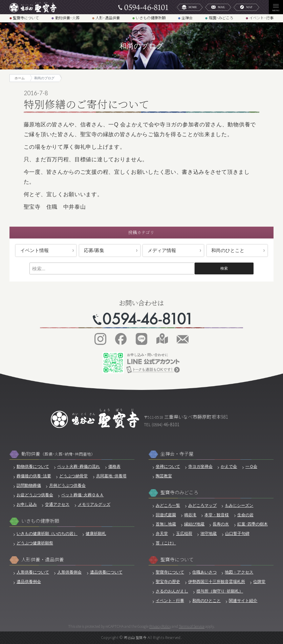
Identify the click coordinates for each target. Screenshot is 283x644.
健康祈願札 (96, 534)
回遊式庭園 (166, 515)
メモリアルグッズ (94, 504)
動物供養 (58, 454)
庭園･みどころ (221, 18)
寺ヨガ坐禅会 (200, 466)
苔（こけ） (166, 543)
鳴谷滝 (190, 515)
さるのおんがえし (172, 591)
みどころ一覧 (168, 505)
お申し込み (27, 504)
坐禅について (168, 466)
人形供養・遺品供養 (43, 559)
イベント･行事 (261, 18)
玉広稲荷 (184, 534)
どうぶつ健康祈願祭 (35, 543)
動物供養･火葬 (67, 18)
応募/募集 (94, 250)
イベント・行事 (170, 601)
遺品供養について (106, 572)
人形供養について (33, 572)
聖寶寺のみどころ (179, 492)
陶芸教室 (164, 476)
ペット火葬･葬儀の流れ (79, 466)
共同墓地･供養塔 (111, 476)
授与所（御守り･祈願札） (220, 591)
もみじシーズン (239, 505)
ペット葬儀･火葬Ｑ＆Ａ (82, 495)
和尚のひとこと (228, 250)
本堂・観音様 (217, 515)
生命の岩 (245, 515)
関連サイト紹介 (243, 601)
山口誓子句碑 (237, 534)
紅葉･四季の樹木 (253, 524)
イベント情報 (35, 250)
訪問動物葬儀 (29, 485)
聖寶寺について (26, 18)
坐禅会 (187, 18)
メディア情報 (162, 250)
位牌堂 (259, 582)
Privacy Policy (160, 626)
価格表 (114, 466)
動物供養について (33, 466)
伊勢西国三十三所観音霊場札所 (217, 582)
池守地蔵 (209, 534)
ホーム (20, 78)
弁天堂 (162, 534)
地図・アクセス (239, 572)
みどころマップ (202, 505)
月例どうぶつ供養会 (67, 485)
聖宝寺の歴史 (168, 582)
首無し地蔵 (166, 524)
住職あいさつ (204, 572)
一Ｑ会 (251, 466)
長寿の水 (221, 524)
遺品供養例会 (29, 582)
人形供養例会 (69, 572)
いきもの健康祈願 (151, 18)
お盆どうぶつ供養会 (35, 495)
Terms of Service (192, 626)
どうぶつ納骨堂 (73, 476)
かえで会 (229, 466)
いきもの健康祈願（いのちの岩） (47, 534)
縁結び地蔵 (194, 524)
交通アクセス (57, 504)
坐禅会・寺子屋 (177, 454)
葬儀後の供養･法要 (34, 476)
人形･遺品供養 (108, 18)
